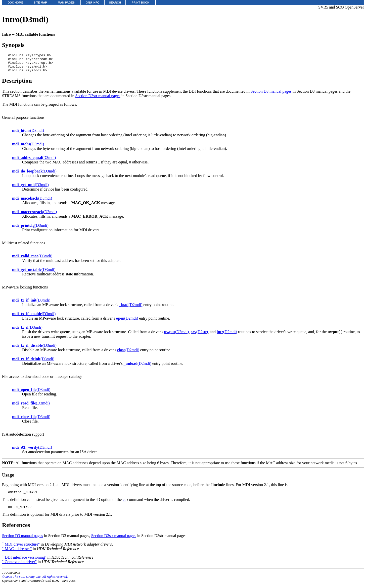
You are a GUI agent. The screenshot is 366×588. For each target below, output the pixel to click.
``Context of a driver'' (19, 567)
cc (124, 504)
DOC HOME (16, 3)
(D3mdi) (28, 134)
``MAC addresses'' (17, 554)
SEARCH (115, 3)
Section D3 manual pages (271, 95)
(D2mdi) (131, 308)
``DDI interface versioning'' (24, 563)
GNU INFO (93, 3)
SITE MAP (40, 3)
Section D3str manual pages (98, 100)
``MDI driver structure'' (21, 549)
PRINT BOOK (141, 3)
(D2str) (199, 336)
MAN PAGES (66, 3)
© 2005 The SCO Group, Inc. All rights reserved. (35, 582)
